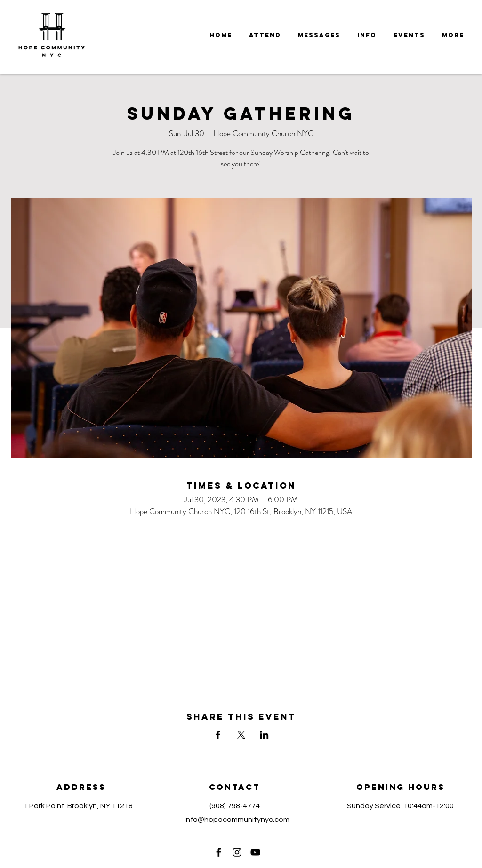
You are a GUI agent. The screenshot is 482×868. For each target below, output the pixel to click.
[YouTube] (255, 852)
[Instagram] (237, 852)
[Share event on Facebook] (218, 735)
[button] (319, 35)
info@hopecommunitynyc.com (237, 820)
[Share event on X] (241, 735)
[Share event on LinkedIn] (264, 735)
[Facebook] (219, 852)
